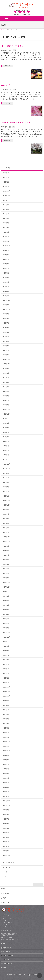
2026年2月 (6, 182)
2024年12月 (6, 246)
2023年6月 (6, 328)
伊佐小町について (6, 948)
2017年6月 (6, 605)
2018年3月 (6, 569)
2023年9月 (6, 314)
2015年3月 (6, 728)
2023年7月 (6, 323)
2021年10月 (6, 419)
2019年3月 (6, 523)
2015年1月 (6, 737)
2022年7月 (6, 378)
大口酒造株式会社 (6, 964)
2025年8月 (6, 209)
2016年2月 (6, 678)
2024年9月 (6, 259)
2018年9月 (6, 546)
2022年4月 (6, 391)
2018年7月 (6, 555)
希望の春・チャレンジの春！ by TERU (16, 123)
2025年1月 (6, 241)
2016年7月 (6, 655)
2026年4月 (6, 173)
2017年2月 (6, 623)
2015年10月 (6, 696)
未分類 (5, 872)
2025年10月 (6, 200)
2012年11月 (6, 855)
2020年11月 (6, 464)
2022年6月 (6, 382)
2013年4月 (6, 833)
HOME (3, 889)
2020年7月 (6, 478)
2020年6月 (6, 482)
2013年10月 (6, 805)
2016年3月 (6, 673)
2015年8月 (6, 705)
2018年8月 (6, 551)
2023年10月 (6, 309)
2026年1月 (6, 187)
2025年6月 (6, 218)
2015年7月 (6, 710)
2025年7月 (6, 214)
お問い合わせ (5, 893)
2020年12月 (6, 460)
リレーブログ (7, 868)
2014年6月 (6, 769)
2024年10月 (6, 255)
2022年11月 (6, 359)
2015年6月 (6, 714)
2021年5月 (6, 441)
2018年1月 (6, 578)
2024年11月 (6, 250)
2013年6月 (6, 824)
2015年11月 (6, 692)
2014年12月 (6, 742)
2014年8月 (6, 760)
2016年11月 (6, 637)
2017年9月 (6, 596)
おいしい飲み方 (6, 952)
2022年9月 (6, 369)
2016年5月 (6, 664)
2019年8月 (6, 510)
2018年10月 (6, 541)
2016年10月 (6, 642)
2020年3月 (6, 487)
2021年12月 (6, 409)
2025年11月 (6, 196)
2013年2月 (6, 842)
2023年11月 (6, 305)
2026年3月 (6, 177)
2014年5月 (6, 774)
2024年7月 (6, 268)
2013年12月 (6, 796)
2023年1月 (6, 350)
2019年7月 (6, 514)
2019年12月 (6, 500)
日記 (15, 50)
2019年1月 (6, 532)
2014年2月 (6, 787)
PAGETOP (38, 885)
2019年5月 (6, 519)
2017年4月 (6, 614)
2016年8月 (6, 651)
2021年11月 (6, 414)
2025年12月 (6, 191)
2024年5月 (6, 278)
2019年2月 (6, 528)
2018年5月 (6, 564)
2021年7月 (6, 432)
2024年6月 (6, 273)
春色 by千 (6, 85)
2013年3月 (6, 837)
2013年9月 (6, 810)
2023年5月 (6, 332)
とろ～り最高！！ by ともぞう (13, 46)
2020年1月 (6, 496)
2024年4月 (6, 282)
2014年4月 (6, 778)
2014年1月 (6, 792)
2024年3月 (6, 287)
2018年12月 (6, 537)
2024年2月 (6, 291)
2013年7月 (6, 819)
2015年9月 (6, 701)
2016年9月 (6, 646)
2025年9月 (6, 205)
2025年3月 (6, 232)
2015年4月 (6, 723)
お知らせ (4, 898)
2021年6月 (6, 437)
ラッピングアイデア (7, 956)
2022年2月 (6, 400)
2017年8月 (6, 601)
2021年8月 (6, 428)
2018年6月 (6, 560)
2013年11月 (6, 801)
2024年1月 (6, 296)
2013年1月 (6, 846)
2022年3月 (6, 396)
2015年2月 (6, 733)
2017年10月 (6, 592)
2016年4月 (6, 669)
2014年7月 (6, 764)
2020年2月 (6, 491)
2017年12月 (6, 582)
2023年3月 (6, 341)
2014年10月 (6, 751)
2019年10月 (6, 505)
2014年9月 (6, 755)
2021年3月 (6, 450)
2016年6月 (6, 660)
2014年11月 (6, 746)
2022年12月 (6, 355)
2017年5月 (6, 610)
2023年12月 (6, 300)
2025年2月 (6, 237)
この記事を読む (7, 66)
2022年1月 (6, 405)
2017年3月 (6, 619)
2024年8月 (6, 264)
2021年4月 (6, 446)
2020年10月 (6, 469)
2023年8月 (6, 318)
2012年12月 (6, 851)
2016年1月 (6, 683)
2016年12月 (6, 632)
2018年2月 (6, 573)
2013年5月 (6, 828)
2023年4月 (6, 337)
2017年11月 (6, 587)
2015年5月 (6, 719)
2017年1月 (6, 628)
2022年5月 (6, 387)
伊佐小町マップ (6, 968)
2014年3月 (6, 783)
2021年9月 (6, 423)
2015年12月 (6, 687)
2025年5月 (6, 223)
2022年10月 (6, 364)
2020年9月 (6, 473)
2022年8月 (6, 373)
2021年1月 (6, 455)
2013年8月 (6, 814)
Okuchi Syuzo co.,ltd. (20, 975)
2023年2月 (6, 346)
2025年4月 (6, 227)
